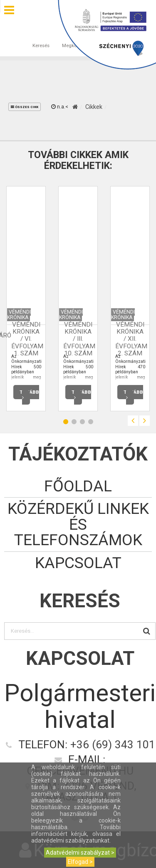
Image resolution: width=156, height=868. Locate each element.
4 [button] (91, 422)
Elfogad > (80, 862)
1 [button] (66, 422)
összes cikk (25, 107)
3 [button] (82, 422)
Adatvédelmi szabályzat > (80, 853)
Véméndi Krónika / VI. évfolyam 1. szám (27, 339)
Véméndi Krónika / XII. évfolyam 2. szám (131, 339)
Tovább (29, 394)
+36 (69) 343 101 (113, 745)
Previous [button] (133, 421)
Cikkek (94, 107)
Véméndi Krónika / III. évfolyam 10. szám (79, 339)
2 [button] (74, 422)
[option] (26, 299)
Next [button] (145, 421)
